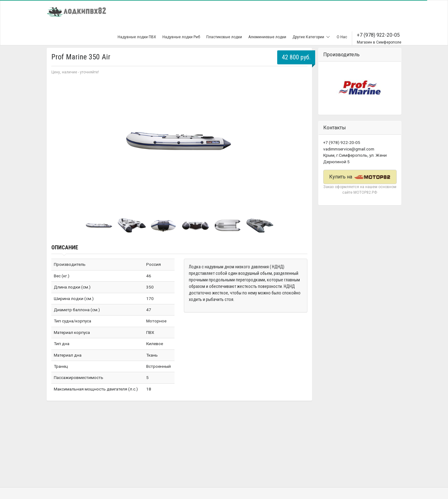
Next (299, 142)
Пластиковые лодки (224, 37)
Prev (59, 142)
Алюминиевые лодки (267, 37)
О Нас (342, 37)
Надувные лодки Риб (181, 37)
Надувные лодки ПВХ (137, 37)
